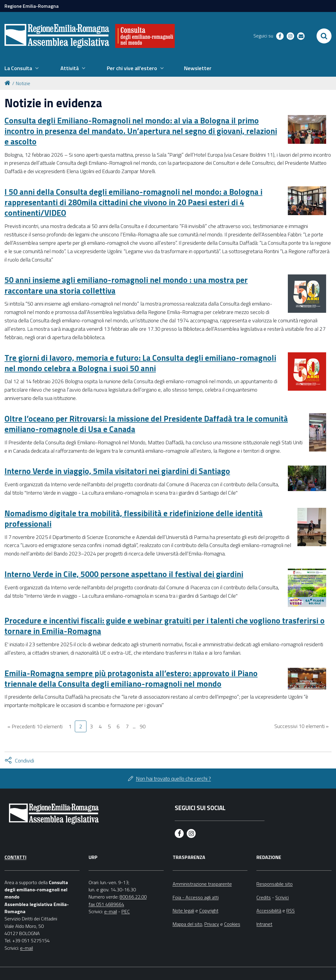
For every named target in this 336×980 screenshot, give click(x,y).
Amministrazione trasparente (202, 884)
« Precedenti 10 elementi (35, 726)
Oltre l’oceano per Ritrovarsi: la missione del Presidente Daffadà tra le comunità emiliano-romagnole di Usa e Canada (146, 424)
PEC (126, 911)
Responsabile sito (275, 884)
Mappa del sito (187, 924)
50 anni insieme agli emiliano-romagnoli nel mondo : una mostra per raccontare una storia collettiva (126, 285)
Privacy (212, 924)
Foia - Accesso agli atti (196, 897)
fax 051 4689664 (106, 904)
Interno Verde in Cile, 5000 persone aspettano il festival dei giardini (124, 574)
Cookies (232, 924)
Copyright (209, 910)
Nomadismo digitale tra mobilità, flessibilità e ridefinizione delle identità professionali (134, 518)
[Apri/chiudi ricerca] (324, 36)
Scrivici (282, 897)
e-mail (26, 948)
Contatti (15, 857)
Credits (264, 897)
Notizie (23, 83)
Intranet (264, 924)
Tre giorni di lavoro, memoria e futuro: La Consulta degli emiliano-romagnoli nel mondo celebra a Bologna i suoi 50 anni (140, 363)
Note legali (183, 910)
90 (143, 726)
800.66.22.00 (133, 897)
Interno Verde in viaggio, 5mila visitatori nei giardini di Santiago (117, 471)
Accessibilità (269, 910)
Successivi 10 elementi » (301, 726)
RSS (291, 910)
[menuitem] (22, 68)
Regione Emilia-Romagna (32, 6)
